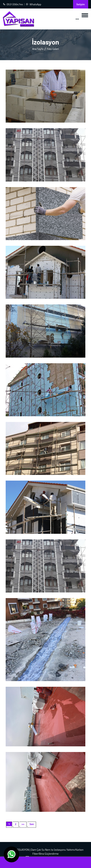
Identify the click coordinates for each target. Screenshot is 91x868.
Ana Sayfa (38, 49)
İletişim (81, 4)
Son (32, 824)
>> (23, 824)
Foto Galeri (53, 49)
